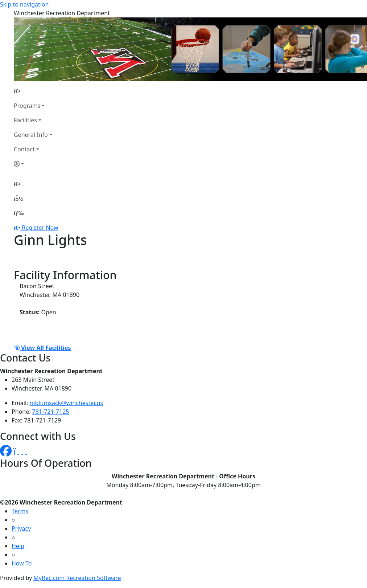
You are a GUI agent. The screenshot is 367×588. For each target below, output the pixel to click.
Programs (27, 106)
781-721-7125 (51, 412)
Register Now (40, 228)
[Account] (33, 164)
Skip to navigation (24, 4)
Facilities (25, 120)
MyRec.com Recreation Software (77, 578)
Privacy (21, 528)
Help (18, 546)
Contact (24, 149)
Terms (20, 511)
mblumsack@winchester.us (67, 403)
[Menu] (19, 213)
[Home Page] (33, 91)
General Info (31, 135)
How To (22, 563)
